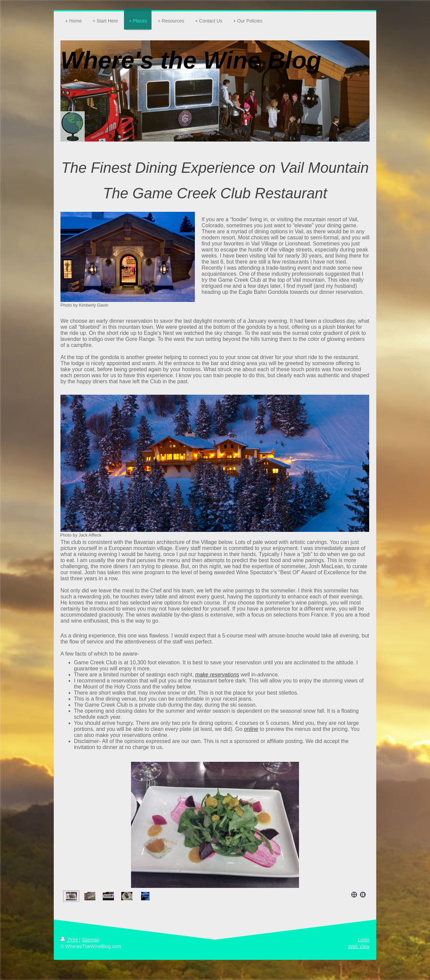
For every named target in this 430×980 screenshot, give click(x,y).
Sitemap (90, 940)
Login (364, 940)
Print (70, 940)
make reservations (217, 675)
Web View (359, 946)
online (251, 729)
